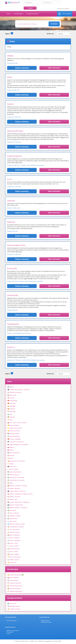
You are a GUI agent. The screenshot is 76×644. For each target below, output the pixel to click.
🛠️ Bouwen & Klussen (14, 436)
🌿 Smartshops (12, 510)
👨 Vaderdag (11, 417)
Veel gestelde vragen (46, 622)
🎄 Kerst (10, 414)
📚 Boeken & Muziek (13, 434)
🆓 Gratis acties (12, 603)
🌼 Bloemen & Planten (14, 431)
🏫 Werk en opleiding (14, 535)
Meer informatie (54, 68)
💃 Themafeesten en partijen (16, 527)
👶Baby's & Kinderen (13, 425)
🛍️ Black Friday (12, 395)
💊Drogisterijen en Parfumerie (16, 461)
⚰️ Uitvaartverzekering (14, 588)
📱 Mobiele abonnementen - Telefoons (19, 390)
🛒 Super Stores (12, 521)
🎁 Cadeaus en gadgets (14, 439)
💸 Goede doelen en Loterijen (16, 480)
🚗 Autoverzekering (13, 577)
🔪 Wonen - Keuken (13, 546)
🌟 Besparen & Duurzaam (15, 428)
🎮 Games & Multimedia (14, 472)
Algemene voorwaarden (13, 631)
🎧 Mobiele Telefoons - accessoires (17, 508)
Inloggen (30, 8)
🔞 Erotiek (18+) (12, 466)
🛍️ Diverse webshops (14, 453)
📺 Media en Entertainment (15, 505)
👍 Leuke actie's (12, 562)
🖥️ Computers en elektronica (16, 442)
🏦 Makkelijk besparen (14, 606)
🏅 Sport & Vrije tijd (13, 513)
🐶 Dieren (10, 458)
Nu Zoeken (54, 24)
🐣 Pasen (10, 420)
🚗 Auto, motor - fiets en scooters (17, 423)
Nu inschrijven (67, 14)
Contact (9, 634)
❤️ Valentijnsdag (12, 401)
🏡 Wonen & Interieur (14, 549)
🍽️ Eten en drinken (13, 469)
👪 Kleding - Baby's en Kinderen (16, 491)
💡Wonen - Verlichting (14, 557)
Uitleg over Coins (45, 621)
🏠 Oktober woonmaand (14, 392)
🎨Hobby (10, 483)
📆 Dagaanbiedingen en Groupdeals (18, 444)
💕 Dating (10, 450)
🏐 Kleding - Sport (13, 499)
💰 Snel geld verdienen (14, 609)
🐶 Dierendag (11, 412)
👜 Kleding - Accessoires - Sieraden (17, 486)
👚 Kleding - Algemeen (14, 488)
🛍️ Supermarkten (12, 518)
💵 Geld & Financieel (13, 475)
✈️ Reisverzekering (13, 580)
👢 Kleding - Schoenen (14, 497)
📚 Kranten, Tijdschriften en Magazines (19, 502)
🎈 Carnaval (11, 398)
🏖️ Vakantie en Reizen (14, 532)
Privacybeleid (10, 632)
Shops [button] (9, 14)
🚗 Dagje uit (11, 447)
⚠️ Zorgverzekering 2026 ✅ (16, 575)
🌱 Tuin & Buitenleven (14, 529)
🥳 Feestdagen (12, 406)
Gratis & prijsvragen (12, 621)
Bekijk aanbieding (22, 68)
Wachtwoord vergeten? (64, 9)
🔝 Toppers (11, 387)
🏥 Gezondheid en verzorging (16, 477)
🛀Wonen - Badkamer (14, 538)
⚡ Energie (11, 464)
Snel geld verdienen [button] (33, 14)
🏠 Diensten (11, 455)
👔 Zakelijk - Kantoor (13, 560)
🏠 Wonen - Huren (13, 543)
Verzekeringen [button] (19, 14)
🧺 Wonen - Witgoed (13, 554)
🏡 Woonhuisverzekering (15, 586)
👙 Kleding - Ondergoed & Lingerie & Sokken (20, 494)
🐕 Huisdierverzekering (14, 583)
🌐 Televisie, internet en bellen (16, 524)
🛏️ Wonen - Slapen (13, 551)
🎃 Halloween (11, 409)
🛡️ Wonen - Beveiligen (14, 540)
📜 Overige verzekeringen (15, 591)
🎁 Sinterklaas (12, 403)
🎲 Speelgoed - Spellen (14, 516)
